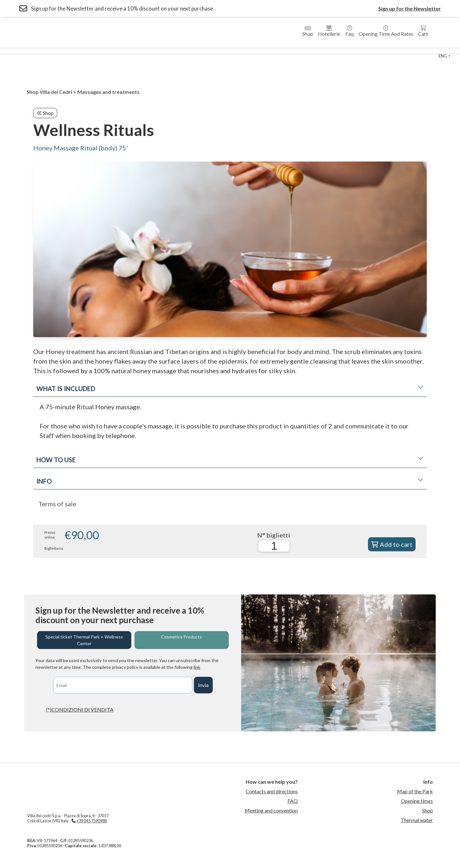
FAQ (293, 801)
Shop (308, 31)
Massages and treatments (108, 92)
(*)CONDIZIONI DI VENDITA (80, 709)
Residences (148, 51)
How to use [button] (230, 460)
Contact (379, 51)
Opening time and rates (386, 31)
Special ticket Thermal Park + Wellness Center (84, 640)
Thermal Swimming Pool (275, 51)
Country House (184, 51)
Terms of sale (57, 504)
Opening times (417, 801)
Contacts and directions (272, 791)
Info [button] (230, 481)
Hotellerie (329, 31)
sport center (323, 51)
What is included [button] (230, 389)
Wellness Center (59, 51)
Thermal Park (19, 51)
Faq (349, 31)
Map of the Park (415, 791)
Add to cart (392, 544)
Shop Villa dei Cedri (49, 92)
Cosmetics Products (181, 637)
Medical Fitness (225, 51)
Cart (423, 31)
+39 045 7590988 (92, 821)
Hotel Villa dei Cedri (107, 51)
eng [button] (443, 56)
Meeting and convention (271, 810)
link (197, 667)
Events (353, 51)
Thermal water (417, 820)
